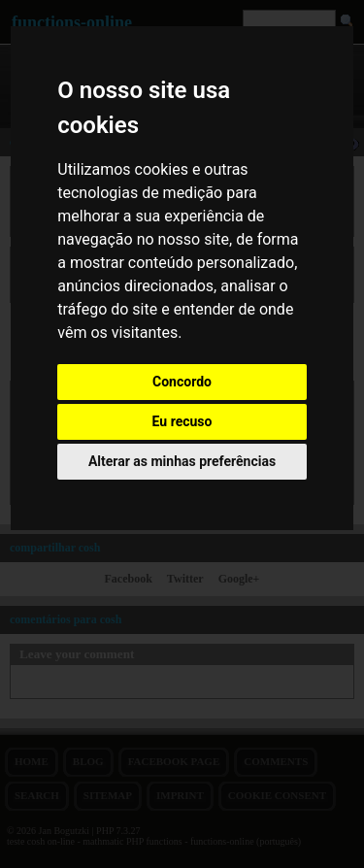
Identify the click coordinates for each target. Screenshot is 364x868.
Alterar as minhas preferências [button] (182, 461)
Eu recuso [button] (182, 421)
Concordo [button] (182, 382)
